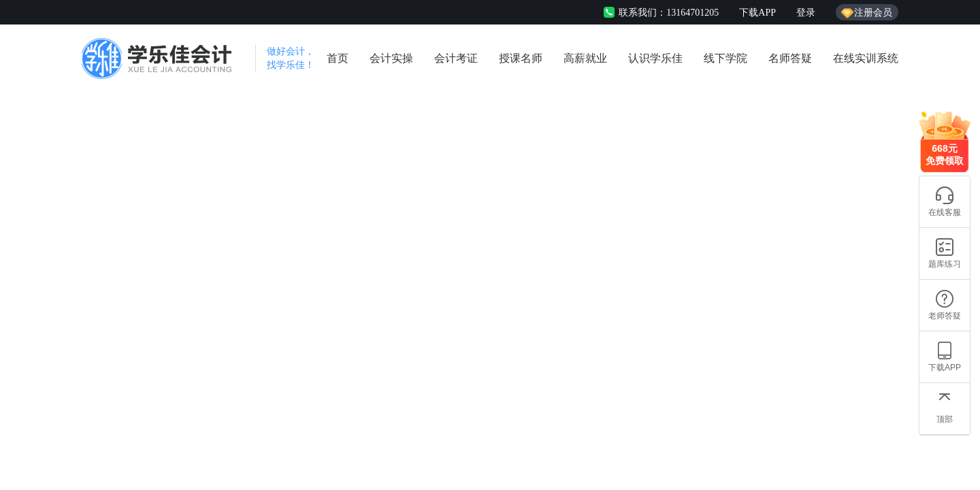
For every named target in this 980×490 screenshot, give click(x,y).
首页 (338, 58)
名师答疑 (790, 58)
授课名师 (521, 58)
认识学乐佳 (655, 58)
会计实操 (391, 58)
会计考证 (456, 58)
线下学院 (725, 58)
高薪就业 (585, 58)
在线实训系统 (866, 58)
